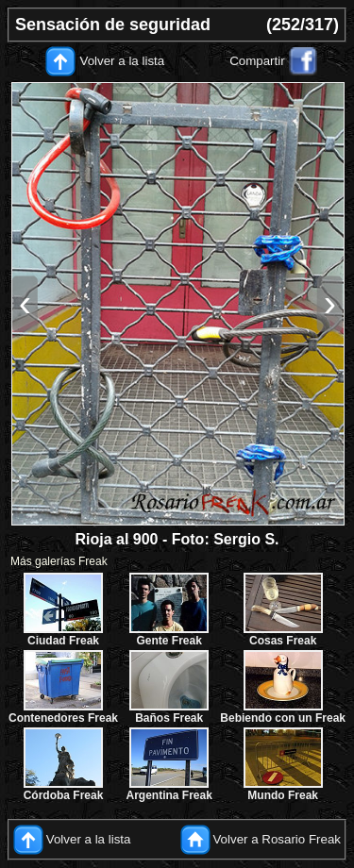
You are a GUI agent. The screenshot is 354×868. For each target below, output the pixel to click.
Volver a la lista (123, 61)
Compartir (257, 61)
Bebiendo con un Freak (283, 718)
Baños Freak (169, 718)
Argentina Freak (169, 795)
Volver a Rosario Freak (277, 839)
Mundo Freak (283, 795)
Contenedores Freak (63, 718)
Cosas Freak (283, 641)
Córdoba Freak (64, 795)
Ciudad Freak (63, 641)
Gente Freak (169, 641)
